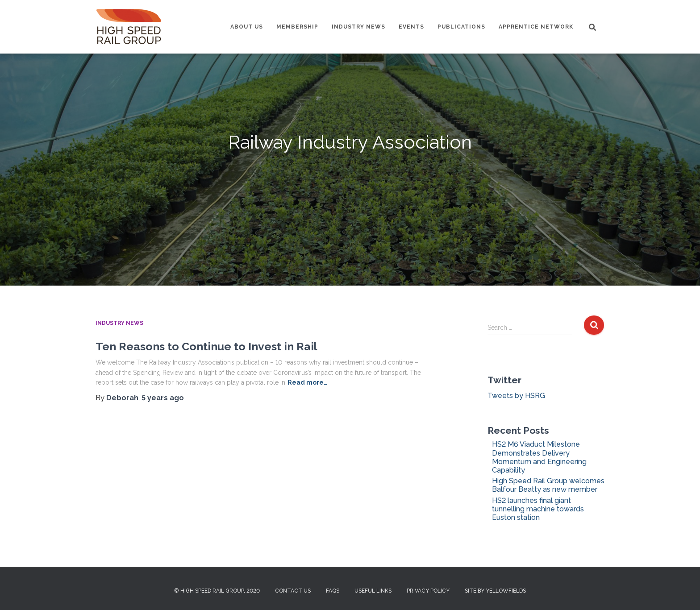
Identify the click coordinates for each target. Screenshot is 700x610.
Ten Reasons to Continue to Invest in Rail (206, 346)
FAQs (333, 591)
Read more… (307, 382)
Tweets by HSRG (516, 396)
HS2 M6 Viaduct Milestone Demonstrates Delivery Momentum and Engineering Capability (539, 457)
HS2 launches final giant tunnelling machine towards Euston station (538, 509)
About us (247, 27)
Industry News (358, 27)
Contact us (293, 591)
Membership (297, 27)
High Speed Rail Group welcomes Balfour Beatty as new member (548, 485)
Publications (461, 27)
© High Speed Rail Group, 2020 (217, 591)
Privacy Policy (428, 591)
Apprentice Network (536, 27)
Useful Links (373, 591)
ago (163, 398)
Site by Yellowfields (495, 591)
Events (411, 27)
